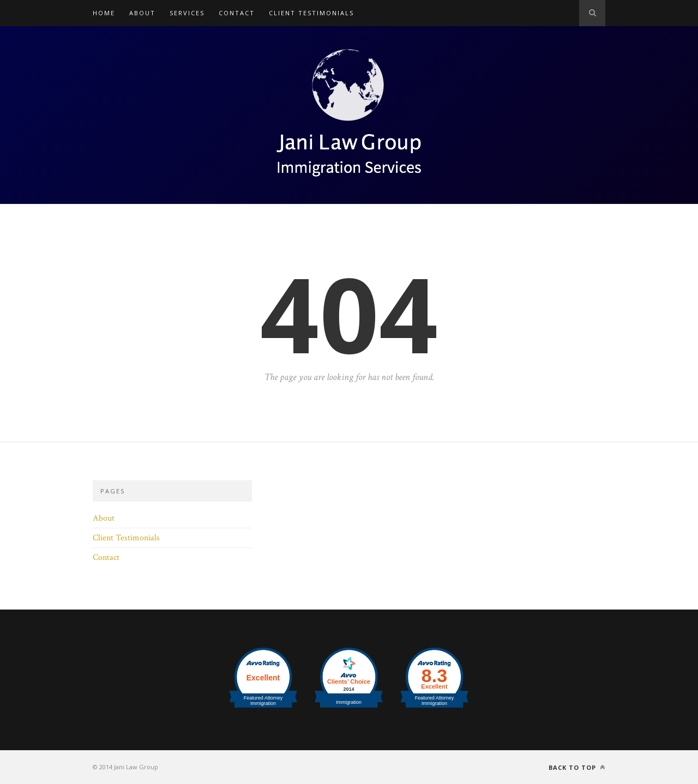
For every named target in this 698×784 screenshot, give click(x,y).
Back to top (577, 767)
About (142, 13)
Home (104, 13)
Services (187, 13)
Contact (237, 13)
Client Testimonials (311, 13)
